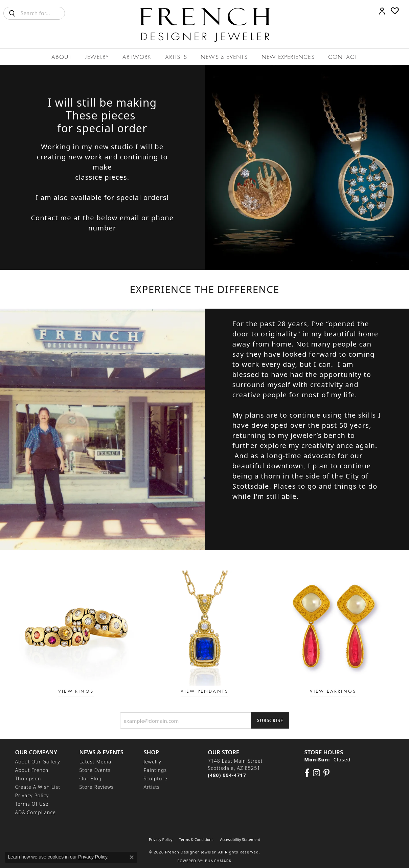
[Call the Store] (227, 775)
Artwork (137, 57)
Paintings (155, 770)
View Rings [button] (76, 691)
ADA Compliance (36, 812)
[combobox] (43, 13)
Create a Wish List (38, 787)
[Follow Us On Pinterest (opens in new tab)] (326, 773)
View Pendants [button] (205, 691)
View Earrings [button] (333, 691)
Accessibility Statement (240, 839)
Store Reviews (97, 787)
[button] (382, 11)
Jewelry (97, 57)
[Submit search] (12, 13)
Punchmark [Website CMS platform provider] (218, 861)
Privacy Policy (32, 795)
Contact (343, 57)
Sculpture (156, 778)
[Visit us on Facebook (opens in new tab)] (307, 773)
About (62, 57)
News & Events (224, 57)
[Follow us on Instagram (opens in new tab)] (316, 773)
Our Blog (91, 778)
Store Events (95, 770)
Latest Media (96, 762)
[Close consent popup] (132, 857)
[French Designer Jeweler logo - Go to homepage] (205, 24)
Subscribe (270, 720)
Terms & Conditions (196, 839)
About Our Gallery (38, 762)
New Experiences (288, 57)
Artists (176, 57)
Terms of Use (32, 804)
